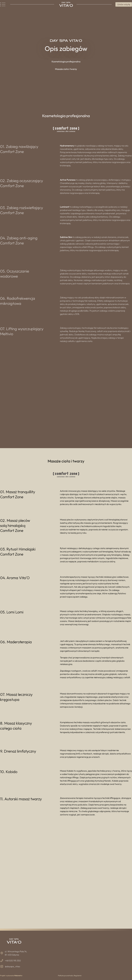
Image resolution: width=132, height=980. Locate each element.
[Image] (66, 4)
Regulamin (78, 976)
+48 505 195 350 (13, 961)
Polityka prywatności (66, 976)
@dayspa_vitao (12, 966)
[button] (66, 62)
